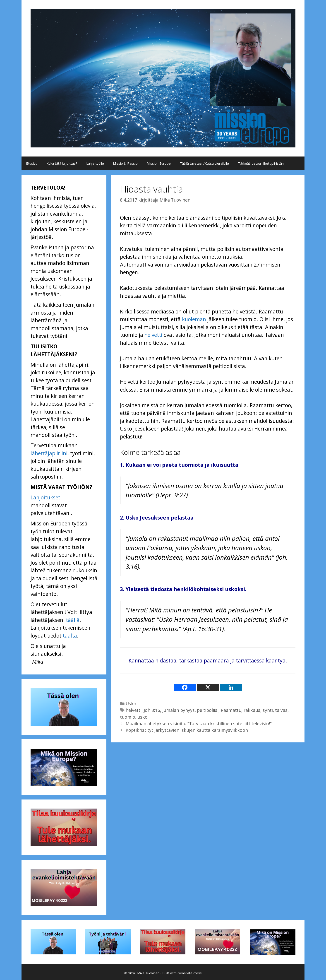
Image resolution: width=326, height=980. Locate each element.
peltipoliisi (208, 710)
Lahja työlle (95, 163)
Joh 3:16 (152, 710)
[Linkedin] (231, 687)
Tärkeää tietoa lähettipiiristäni (261, 163)
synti (268, 710)
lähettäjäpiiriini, (50, 453)
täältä (70, 636)
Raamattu (231, 710)
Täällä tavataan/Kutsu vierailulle (204, 163)
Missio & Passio (125, 163)
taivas (281, 710)
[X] (208, 687)
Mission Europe (159, 163)
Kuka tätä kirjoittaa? (62, 163)
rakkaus (252, 710)
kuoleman (194, 319)
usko (143, 717)
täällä (73, 620)
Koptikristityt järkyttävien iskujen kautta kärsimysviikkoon (187, 730)
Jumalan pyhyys (179, 710)
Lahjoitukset (45, 497)
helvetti (153, 335)
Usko (131, 704)
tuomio (128, 717)
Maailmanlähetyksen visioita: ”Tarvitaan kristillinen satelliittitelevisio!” (199, 724)
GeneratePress (190, 973)
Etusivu (32, 163)
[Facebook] (185, 687)
